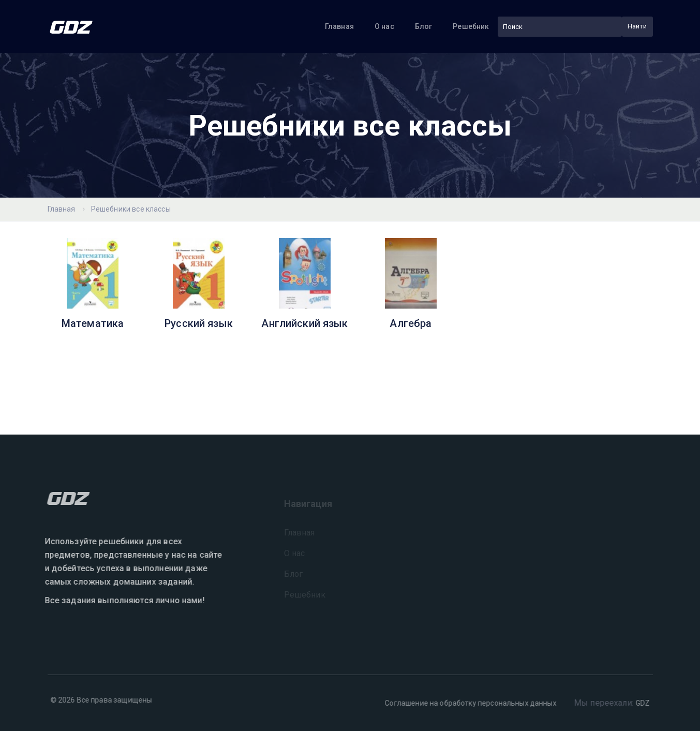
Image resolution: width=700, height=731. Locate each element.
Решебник (471, 26)
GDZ (640, 703)
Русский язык (199, 323)
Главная (339, 26)
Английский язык (304, 323)
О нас (384, 26)
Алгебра (411, 323)
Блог (424, 26)
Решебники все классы (131, 209)
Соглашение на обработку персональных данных (468, 703)
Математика (93, 323)
